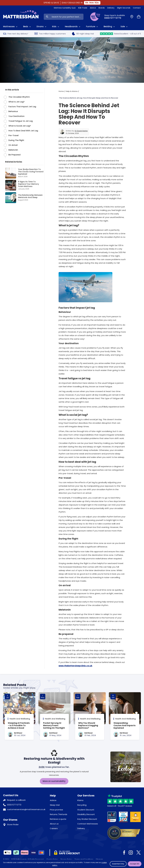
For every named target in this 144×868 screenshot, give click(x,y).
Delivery (81, 828)
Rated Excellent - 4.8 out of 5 (120, 34)
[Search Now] (47, 17)
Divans (42, 27)
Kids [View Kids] (56, 27)
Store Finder (13, 824)
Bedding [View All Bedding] (109, 27)
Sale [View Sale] (124, 27)
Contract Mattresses (88, 824)
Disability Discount (86, 814)
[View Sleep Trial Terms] (95, 17)
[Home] (21, 17)
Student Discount (86, 810)
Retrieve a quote (58, 819)
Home (61, 91)
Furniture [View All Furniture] (92, 27)
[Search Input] (67, 17)
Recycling (82, 805)
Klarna (80, 800)
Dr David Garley (81, 131)
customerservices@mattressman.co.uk (26, 809)
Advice (53, 800)
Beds (27, 27)
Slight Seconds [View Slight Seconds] (124, 8)
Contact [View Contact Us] (137, 8)
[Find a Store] (132, 17)
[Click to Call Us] (116, 17)
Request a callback (16, 800)
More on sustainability (54, 781)
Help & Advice (72, 91)
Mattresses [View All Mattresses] (11, 27)
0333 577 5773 (14, 805)
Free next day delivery (16, 34)
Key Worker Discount (87, 819)
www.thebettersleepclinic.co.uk (75, 666)
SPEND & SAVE (51, 3)
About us (54, 824)
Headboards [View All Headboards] (73, 27)
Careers (54, 828)
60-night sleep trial (83, 34)
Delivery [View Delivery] (111, 8)
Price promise (56, 810)
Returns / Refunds (59, 814)
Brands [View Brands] (102, 8)
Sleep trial (55, 805)
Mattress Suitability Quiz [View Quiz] (65, 8)
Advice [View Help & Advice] (93, 8)
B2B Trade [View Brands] (83, 8)
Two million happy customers (50, 34)
